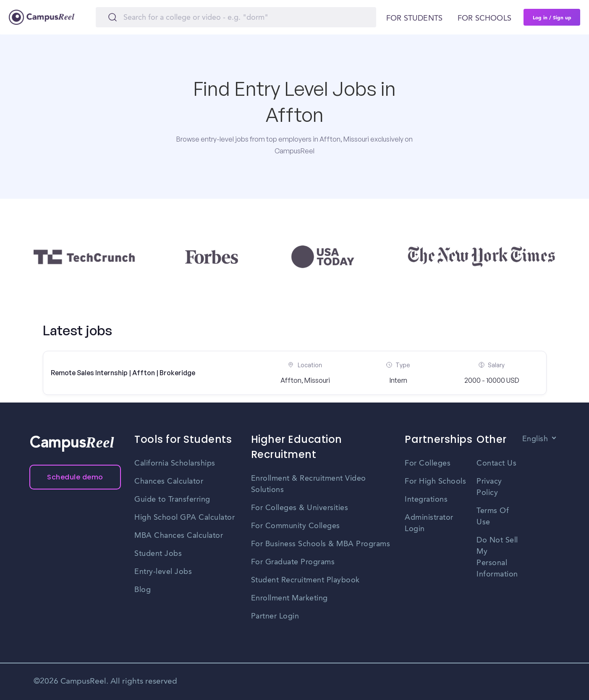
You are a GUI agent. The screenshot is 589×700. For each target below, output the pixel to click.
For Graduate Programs (293, 562)
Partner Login (275, 616)
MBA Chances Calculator (179, 536)
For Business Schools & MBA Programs (321, 544)
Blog (143, 590)
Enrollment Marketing (289, 598)
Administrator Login (429, 523)
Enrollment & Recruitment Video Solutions (309, 484)
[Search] (236, 17)
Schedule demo (75, 477)
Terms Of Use (493, 517)
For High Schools (435, 482)
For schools (484, 18)
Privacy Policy (489, 487)
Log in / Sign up (552, 17)
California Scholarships (175, 463)
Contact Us (496, 463)
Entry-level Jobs (163, 572)
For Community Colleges (296, 526)
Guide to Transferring (172, 500)
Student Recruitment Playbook (305, 580)
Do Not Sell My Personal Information (497, 557)
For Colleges (428, 463)
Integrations (426, 500)
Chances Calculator (169, 482)
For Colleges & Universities (300, 508)
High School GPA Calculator (185, 518)
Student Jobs (158, 554)
